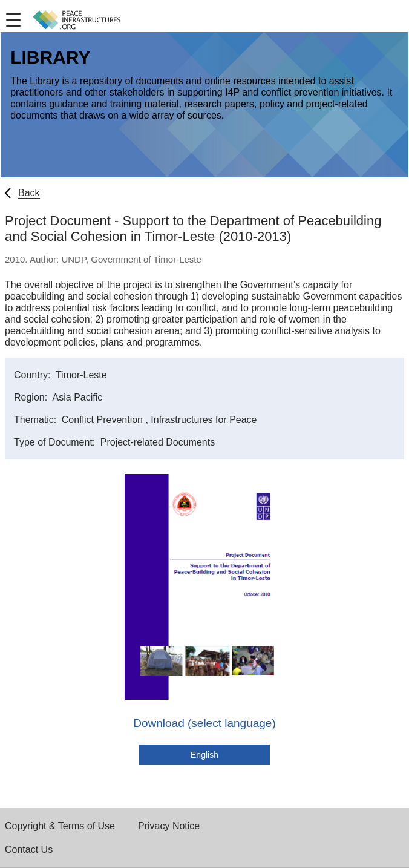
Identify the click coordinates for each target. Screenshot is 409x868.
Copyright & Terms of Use (60, 826)
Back (29, 193)
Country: (34, 375)
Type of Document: (56, 442)
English (204, 755)
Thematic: (37, 420)
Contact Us (29, 850)
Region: (32, 397)
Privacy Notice (169, 826)
